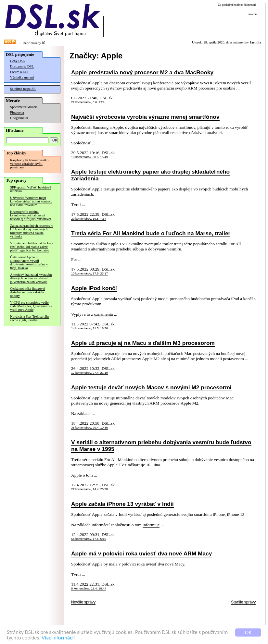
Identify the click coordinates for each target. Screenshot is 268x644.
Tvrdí (76, 205)
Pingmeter (17, 112)
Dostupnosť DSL (22, 66)
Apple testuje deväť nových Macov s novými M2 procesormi (151, 387)
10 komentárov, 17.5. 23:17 (89, 273)
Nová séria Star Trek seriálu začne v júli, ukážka (29, 318)
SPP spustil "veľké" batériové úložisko (31, 189)
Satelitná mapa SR (23, 89)
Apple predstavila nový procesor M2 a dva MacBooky (142, 72)
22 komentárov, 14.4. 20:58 (89, 489)
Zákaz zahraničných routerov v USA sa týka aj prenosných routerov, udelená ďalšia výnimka (32, 231)
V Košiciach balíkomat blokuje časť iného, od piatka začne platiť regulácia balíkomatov (32, 247)
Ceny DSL (17, 61)
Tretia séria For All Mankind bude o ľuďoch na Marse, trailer (151, 233)
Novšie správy (83, 602)
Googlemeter (19, 118)
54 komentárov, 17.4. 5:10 (89, 539)
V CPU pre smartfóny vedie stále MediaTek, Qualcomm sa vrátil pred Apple (31, 306)
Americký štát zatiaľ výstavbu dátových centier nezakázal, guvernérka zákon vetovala (31, 278)
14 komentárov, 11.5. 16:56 (89, 328)
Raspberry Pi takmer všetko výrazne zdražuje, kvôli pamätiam (29, 164)
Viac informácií (58, 638)
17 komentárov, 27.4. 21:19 (89, 373)
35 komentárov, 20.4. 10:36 (89, 428)
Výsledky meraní (22, 77)
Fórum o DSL (20, 72)
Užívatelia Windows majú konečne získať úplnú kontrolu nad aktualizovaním (31, 201)
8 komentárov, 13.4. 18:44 (89, 589)
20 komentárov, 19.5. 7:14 (89, 219)
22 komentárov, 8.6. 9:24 (88, 102)
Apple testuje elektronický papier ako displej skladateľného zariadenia (150, 175)
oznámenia (104, 314)
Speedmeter (18, 107)
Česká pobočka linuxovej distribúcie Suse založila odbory (28, 292)
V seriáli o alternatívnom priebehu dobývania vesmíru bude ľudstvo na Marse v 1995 (161, 446)
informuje (151, 525)
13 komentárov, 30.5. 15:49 (89, 157)
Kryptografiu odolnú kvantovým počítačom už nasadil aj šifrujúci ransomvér (31, 215)
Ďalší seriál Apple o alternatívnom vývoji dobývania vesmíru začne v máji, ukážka (29, 262)
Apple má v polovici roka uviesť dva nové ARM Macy (141, 553)
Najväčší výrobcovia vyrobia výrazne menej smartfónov (145, 117)
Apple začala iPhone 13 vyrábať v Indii (122, 504)
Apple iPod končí (94, 288)
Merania (32, 107)
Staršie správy (243, 602)
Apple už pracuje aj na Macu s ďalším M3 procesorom (143, 343)
